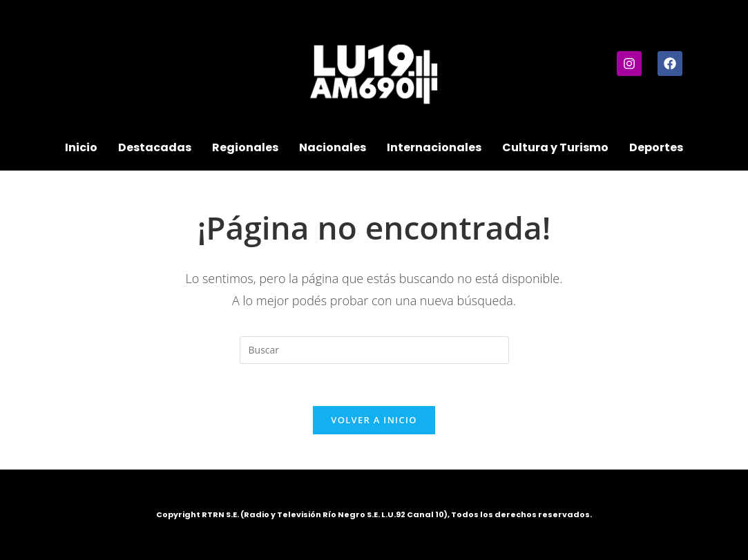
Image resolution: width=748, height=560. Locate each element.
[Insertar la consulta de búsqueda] (374, 350)
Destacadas (155, 147)
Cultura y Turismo (555, 147)
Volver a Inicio (374, 420)
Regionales (245, 147)
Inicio (81, 147)
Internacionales (434, 147)
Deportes (656, 147)
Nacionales (333, 147)
